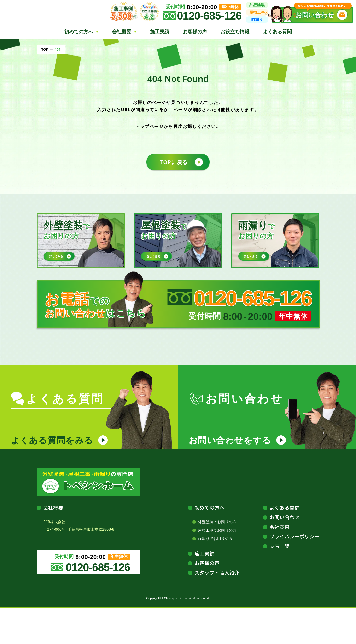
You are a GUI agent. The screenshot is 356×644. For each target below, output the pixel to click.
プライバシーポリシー (295, 572)
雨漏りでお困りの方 (215, 574)
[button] (312, 15)
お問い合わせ (285, 553)
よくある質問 (277, 32)
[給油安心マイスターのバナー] (251, 362)
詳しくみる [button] (59, 261)
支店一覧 (280, 582)
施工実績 (160, 32)
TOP (45, 49)
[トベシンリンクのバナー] (105, 362)
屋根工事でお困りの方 (217, 566)
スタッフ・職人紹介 (217, 608)
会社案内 (280, 563)
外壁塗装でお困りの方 (217, 558)
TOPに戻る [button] (173, 164)
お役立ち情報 (235, 32)
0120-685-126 (209, 16)
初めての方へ (210, 543)
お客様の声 (195, 32)
